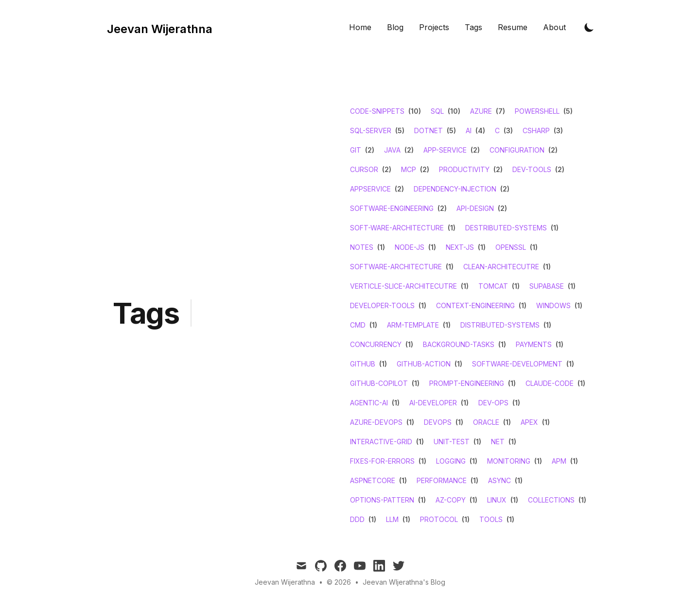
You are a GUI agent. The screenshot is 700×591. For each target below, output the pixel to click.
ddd (357, 519)
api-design (475, 208)
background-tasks (459, 344)
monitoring (509, 461)
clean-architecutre (501, 267)
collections (551, 500)
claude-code (550, 383)
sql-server (371, 130)
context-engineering (475, 305)
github (363, 364)
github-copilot (379, 383)
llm (392, 519)
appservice (370, 189)
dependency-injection (455, 189)
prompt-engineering (467, 383)
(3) (507, 130)
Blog (395, 27)
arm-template (413, 325)
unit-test (452, 442)
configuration (517, 150)
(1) (451, 228)
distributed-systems (500, 325)
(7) (499, 111)
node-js (410, 247)
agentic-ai (369, 403)
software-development (517, 364)
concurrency (376, 344)
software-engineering (392, 208)
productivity (464, 169)
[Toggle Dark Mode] (589, 27)
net (498, 442)
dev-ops (493, 403)
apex (529, 422)
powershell (537, 111)
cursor (364, 169)
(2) (369, 150)
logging (451, 461)
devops (438, 422)
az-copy (451, 500)
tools (491, 519)
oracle (486, 422)
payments (534, 344)
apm (559, 461)
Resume (513, 27)
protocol (439, 519)
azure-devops (376, 422)
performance (442, 480)
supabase (547, 286)
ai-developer (433, 403)
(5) (567, 111)
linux (497, 500)
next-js (460, 247)
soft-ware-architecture (397, 228)
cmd (358, 325)
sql (437, 111)
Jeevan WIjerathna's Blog (404, 582)
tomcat (493, 286)
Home (360, 27)
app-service (445, 150)
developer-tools (382, 305)
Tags (473, 27)
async (499, 480)
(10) (414, 111)
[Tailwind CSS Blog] (157, 27)
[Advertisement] (271, 320)
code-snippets (377, 111)
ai (469, 130)
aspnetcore (373, 480)
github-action (424, 364)
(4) (479, 130)
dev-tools (532, 169)
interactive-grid (381, 442)
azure (481, 111)
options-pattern (382, 500)
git (356, 150)
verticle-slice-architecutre (403, 286)
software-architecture (396, 267)
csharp (536, 130)
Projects (434, 27)
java (392, 150)
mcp (409, 169)
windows (553, 305)
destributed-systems (506, 228)
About (554, 27)
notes (362, 247)
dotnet (429, 130)
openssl (511, 247)
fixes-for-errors (382, 461)
